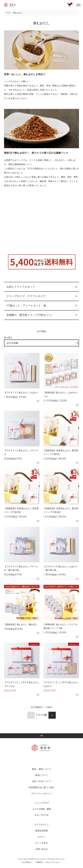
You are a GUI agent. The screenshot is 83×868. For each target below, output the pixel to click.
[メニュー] (78, 5)
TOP (8, 13)
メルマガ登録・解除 (42, 809)
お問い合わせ (41, 849)
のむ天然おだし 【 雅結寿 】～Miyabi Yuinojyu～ (42, 862)
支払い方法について (42, 781)
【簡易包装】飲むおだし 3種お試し (21, 625)
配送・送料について (42, 769)
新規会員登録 (41, 831)
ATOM (45, 815)
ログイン (41, 837)
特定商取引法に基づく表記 (41, 787)
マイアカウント (42, 825)
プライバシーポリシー (41, 794)
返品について (41, 775)
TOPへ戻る (41, 736)
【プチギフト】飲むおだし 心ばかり (21, 393)
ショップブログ (42, 803)
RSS (37, 815)
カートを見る (41, 843)
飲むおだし (18, 13)
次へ (52, 715)
